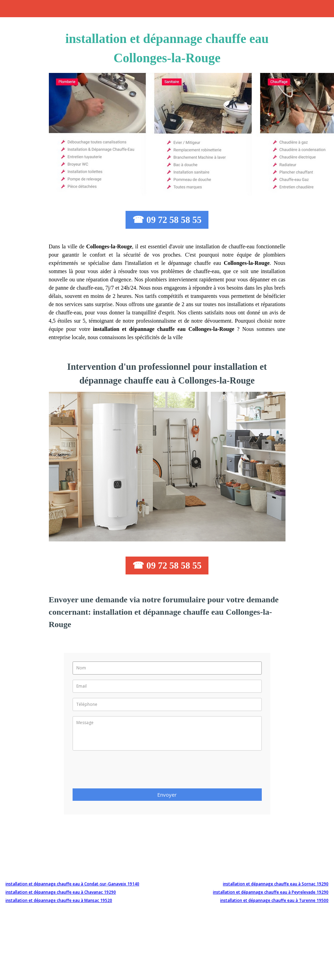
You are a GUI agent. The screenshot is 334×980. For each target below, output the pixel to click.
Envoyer (167, 795)
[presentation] (125, 772)
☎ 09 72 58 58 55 (167, 220)
